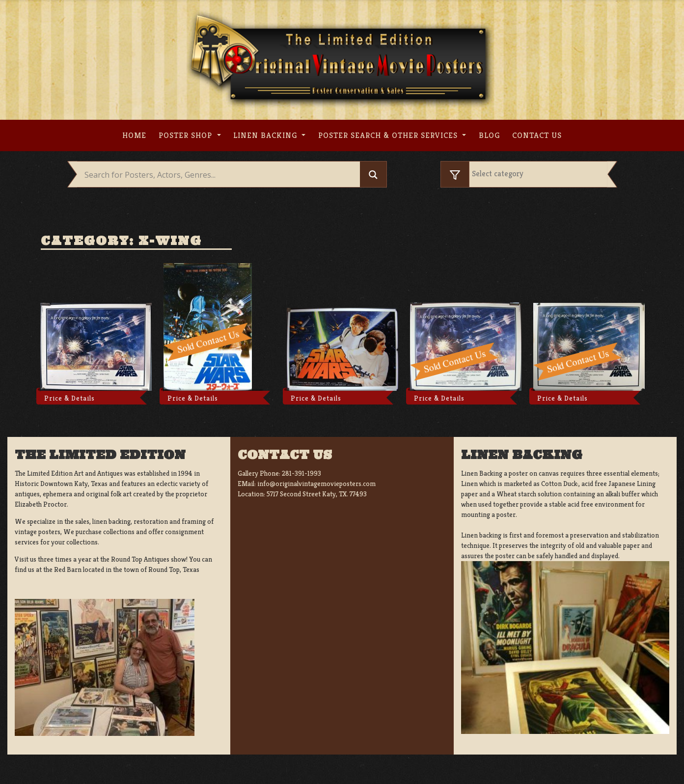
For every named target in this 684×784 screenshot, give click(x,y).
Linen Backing (266, 135)
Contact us (537, 135)
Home (134, 135)
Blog (489, 135)
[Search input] (221, 175)
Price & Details (69, 398)
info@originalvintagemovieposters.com (316, 484)
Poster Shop (187, 135)
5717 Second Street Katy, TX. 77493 (317, 494)
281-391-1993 (301, 473)
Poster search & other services (389, 135)
